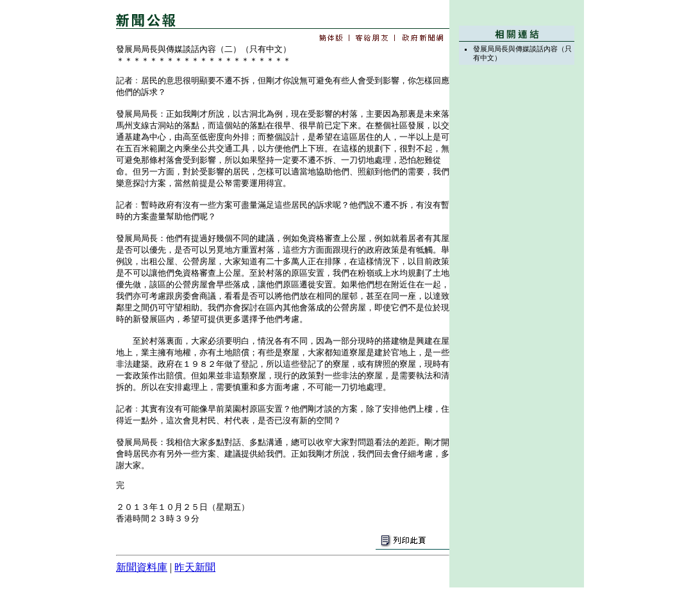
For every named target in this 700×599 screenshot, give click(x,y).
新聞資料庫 (142, 567)
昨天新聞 (195, 567)
